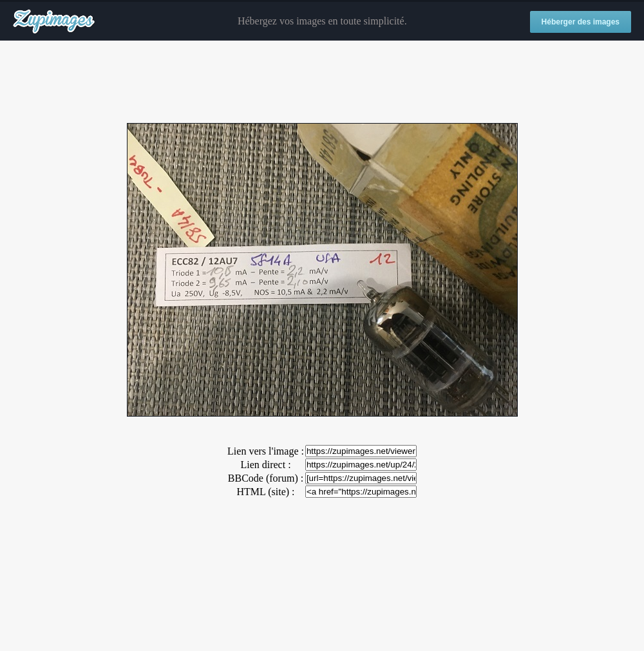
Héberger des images (581, 22)
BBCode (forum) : (266, 478)
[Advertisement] (322, 82)
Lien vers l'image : (266, 451)
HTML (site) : (265, 492)
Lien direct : (265, 465)
